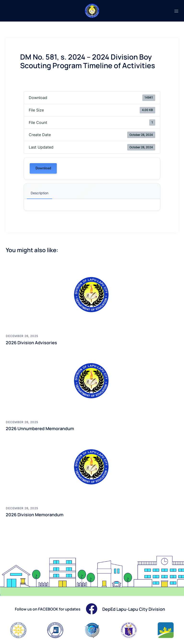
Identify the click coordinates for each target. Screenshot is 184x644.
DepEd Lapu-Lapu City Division (134, 609)
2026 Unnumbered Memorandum (40, 428)
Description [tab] (40, 193)
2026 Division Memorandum (35, 515)
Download (43, 168)
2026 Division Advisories (31, 343)
